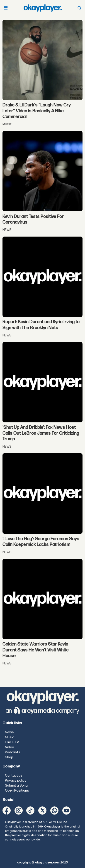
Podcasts (13, 752)
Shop (9, 757)
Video (10, 747)
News (9, 732)
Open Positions (17, 791)
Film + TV (12, 742)
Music (10, 737)
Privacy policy (16, 781)
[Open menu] (6, 8)
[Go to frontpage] (43, 8)
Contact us (14, 776)
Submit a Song (16, 786)
